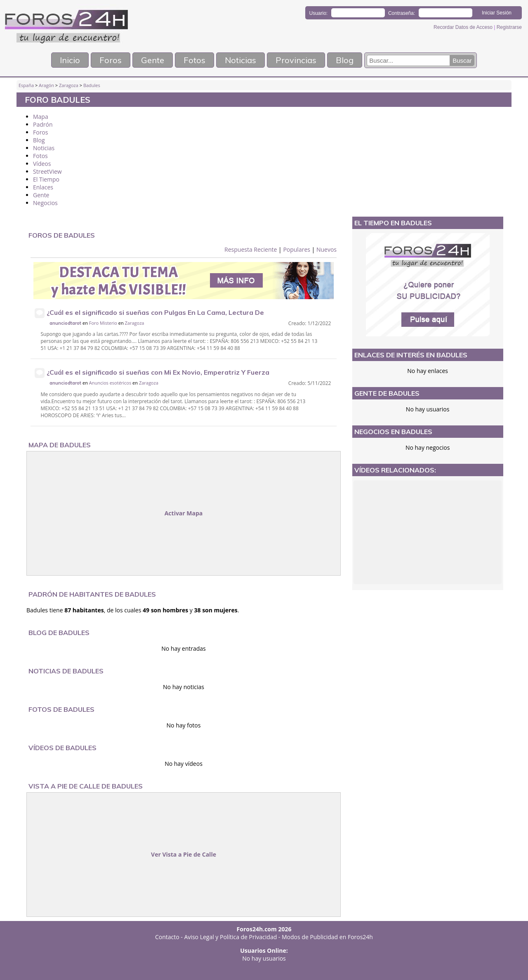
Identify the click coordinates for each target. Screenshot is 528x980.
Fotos (194, 60)
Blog (345, 60)
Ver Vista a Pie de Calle (184, 854)
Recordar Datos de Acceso (464, 27)
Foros (111, 60)
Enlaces (43, 187)
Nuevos (326, 249)
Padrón (43, 124)
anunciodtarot (65, 323)
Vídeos (42, 164)
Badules (92, 85)
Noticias (240, 60)
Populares (297, 249)
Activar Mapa (184, 513)
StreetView (47, 171)
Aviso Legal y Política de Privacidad (231, 937)
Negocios (45, 203)
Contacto (167, 937)
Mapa (41, 117)
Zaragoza (69, 85)
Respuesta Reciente (251, 249)
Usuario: (319, 13)
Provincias (296, 60)
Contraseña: (402, 13)
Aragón (46, 85)
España (26, 85)
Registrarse (509, 27)
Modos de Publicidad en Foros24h (327, 937)
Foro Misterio (103, 323)
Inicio (70, 60)
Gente (153, 60)
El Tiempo (46, 179)
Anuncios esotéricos (111, 383)
